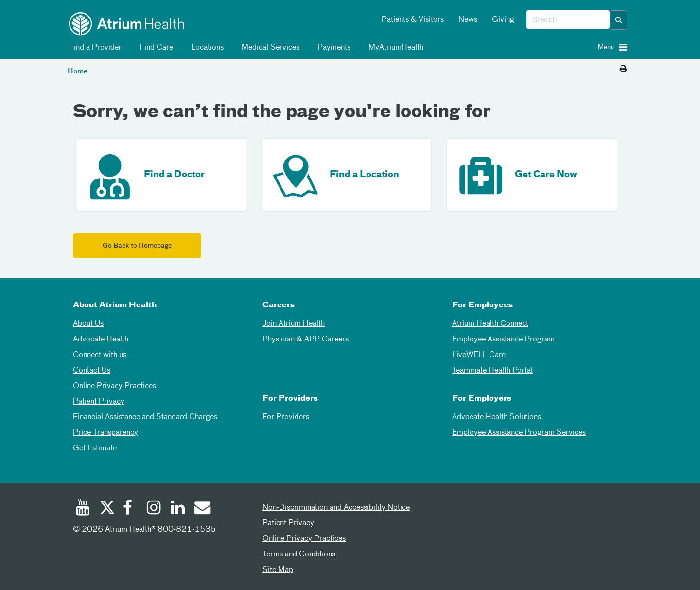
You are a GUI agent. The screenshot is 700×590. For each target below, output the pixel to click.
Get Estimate (95, 448)
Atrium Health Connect (490, 324)
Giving (503, 20)
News (468, 20)
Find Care (155, 48)
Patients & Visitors (413, 20)
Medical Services (269, 48)
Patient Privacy (99, 402)
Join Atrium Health (294, 324)
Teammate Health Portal (492, 371)
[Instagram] (154, 509)
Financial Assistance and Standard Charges (145, 417)
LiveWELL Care (479, 355)
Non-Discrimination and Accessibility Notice (336, 508)
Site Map (278, 570)
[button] (619, 20)
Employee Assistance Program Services (519, 433)
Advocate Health (101, 340)
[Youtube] (83, 509)
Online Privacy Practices (114, 386)
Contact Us (92, 371)
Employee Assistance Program (503, 340)
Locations (206, 48)
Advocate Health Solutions (497, 417)
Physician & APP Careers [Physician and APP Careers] (306, 340)
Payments (332, 48)
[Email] (202, 509)
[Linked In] (178, 509)
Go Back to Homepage (137, 246)
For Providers (286, 417)
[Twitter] (106, 509)
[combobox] (568, 20)
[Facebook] (130, 509)
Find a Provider (94, 48)
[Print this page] (623, 69)
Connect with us (100, 355)
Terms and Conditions (299, 554)
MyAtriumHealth (394, 48)
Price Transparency (105, 433)
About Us (88, 324)
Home (78, 72)
